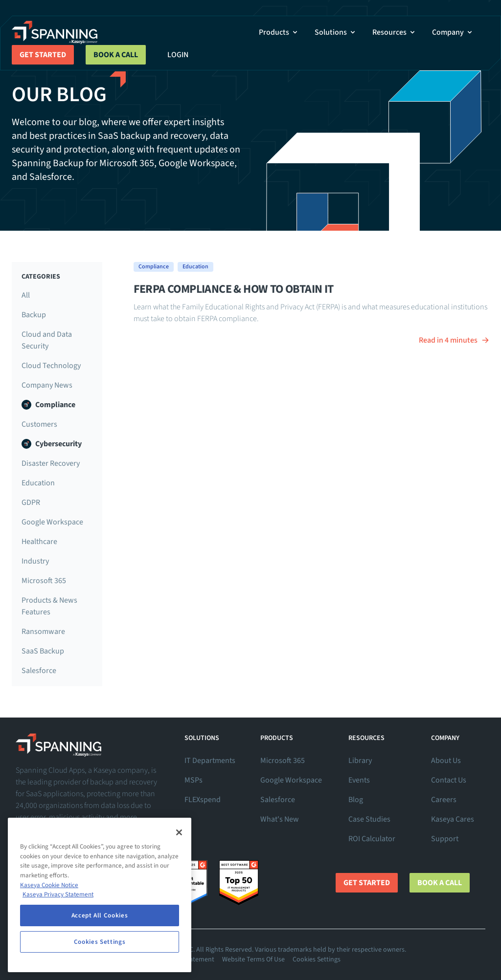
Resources (394, 32)
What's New (280, 819)
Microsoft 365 (44, 581)
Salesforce (39, 671)
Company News (47, 385)
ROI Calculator (372, 839)
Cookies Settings (317, 959)
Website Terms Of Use (253, 959)
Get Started (43, 55)
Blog (356, 800)
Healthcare (39, 542)
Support (445, 839)
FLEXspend (203, 800)
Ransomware (43, 632)
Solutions (336, 32)
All (26, 295)
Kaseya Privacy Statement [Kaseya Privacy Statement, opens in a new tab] (58, 894)
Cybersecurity (52, 444)
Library (360, 761)
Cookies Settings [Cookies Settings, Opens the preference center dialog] (100, 942)
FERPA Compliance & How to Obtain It (234, 289)
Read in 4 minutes (454, 340)
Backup (34, 315)
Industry (35, 561)
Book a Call (116, 55)
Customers (39, 424)
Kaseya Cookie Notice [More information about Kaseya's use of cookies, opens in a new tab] (49, 885)
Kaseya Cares (453, 819)
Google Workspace (52, 522)
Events (359, 780)
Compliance (48, 405)
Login (178, 55)
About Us (446, 761)
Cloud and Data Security (47, 340)
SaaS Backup (43, 651)
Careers (444, 800)
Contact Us (449, 780)
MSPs (194, 780)
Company (453, 32)
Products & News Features (49, 606)
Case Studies (369, 819)
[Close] (179, 832)
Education (38, 483)
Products (279, 32)
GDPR (31, 502)
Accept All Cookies (100, 915)
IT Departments (210, 761)
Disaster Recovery (51, 463)
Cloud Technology (51, 366)
